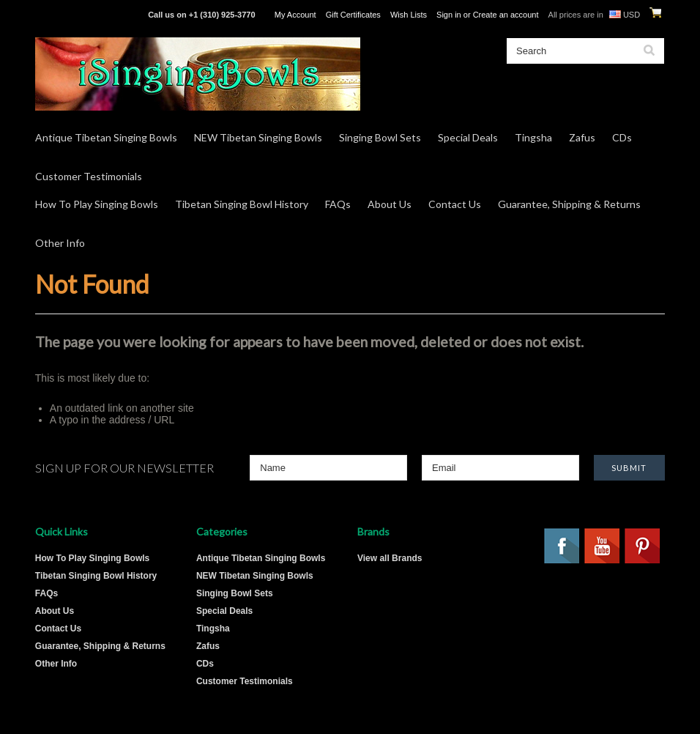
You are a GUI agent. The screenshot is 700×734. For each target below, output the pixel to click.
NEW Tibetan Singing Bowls (258, 137)
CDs (622, 137)
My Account (295, 15)
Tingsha (533, 137)
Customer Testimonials (89, 176)
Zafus (582, 137)
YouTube (603, 546)
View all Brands (390, 558)
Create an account (506, 15)
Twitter (643, 590)
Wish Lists (409, 15)
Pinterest (643, 546)
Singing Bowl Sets (380, 137)
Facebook (562, 546)
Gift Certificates (353, 15)
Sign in (449, 15)
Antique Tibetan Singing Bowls (106, 137)
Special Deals (468, 137)
